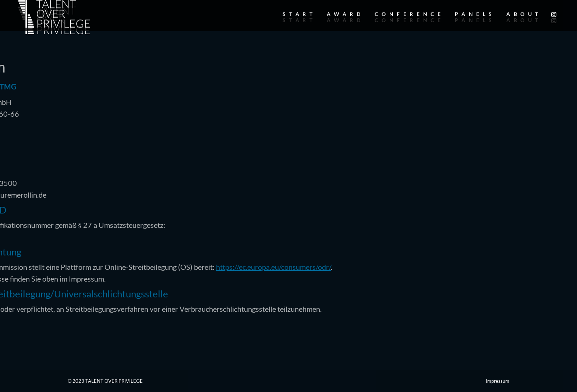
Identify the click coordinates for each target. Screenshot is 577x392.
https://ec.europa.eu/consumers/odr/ (186, 267)
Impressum (498, 381)
